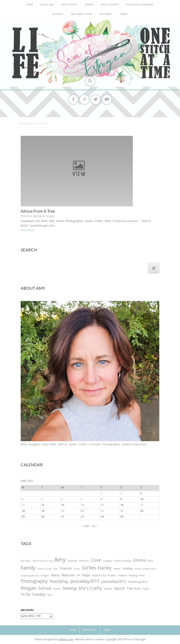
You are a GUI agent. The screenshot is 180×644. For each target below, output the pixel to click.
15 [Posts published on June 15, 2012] (102, 505)
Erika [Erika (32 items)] (150, 561)
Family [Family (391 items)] (28, 569)
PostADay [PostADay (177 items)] (59, 582)
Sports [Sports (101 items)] (119, 589)
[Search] (154, 268)
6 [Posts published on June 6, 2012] (62, 499)
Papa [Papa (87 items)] (86, 576)
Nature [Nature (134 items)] (68, 576)
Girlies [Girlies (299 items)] (89, 569)
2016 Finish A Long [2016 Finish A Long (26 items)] (43, 561)
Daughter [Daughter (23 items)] (108, 561)
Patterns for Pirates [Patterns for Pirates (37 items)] (104, 576)
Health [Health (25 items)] (117, 569)
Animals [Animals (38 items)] (73, 561)
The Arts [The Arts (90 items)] (134, 589)
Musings (58, 14)
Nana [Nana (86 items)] (55, 576)
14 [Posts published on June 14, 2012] (82, 505)
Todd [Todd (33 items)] (145, 589)
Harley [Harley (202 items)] (105, 569)
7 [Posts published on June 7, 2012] (82, 499)
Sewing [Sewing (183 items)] (70, 589)
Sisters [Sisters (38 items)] (108, 589)
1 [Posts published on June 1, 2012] (101, 494)
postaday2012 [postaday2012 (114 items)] (114, 582)
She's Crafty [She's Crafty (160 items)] (90, 589)
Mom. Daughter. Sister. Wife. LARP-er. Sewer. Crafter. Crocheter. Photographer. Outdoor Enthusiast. (84, 445)
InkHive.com (66, 640)
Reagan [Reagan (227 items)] (29, 589)
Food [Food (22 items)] (56, 569)
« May (86, 526)
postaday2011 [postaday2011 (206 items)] (85, 582)
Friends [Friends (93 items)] (66, 569)
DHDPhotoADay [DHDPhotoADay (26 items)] (123, 561)
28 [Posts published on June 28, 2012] (82, 517)
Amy (52, 216)
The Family (106, 14)
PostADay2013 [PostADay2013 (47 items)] (138, 582)
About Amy (47, 5)
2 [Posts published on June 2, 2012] (121, 494)
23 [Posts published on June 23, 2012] (122, 511)
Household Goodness (140, 5)
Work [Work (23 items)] (50, 595)
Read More (28, 230)
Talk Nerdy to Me (81, 14)
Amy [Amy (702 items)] (60, 561)
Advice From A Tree (38, 211)
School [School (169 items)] (45, 589)
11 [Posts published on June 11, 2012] (23, 505)
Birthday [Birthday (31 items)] (84, 561)
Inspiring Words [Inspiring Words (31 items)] (30, 576)
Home (30, 5)
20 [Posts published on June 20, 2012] (63, 511)
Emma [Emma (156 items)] (139, 561)
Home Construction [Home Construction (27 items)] (145, 569)
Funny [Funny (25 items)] (77, 569)
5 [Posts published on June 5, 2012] (42, 499)
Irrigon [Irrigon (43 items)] (45, 576)
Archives (27, 610)
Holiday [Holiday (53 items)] (127, 569)
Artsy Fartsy (69, 5)
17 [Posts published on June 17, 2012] (142, 505)
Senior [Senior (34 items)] (57, 589)
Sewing (89, 5)
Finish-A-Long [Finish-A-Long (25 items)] (44, 569)
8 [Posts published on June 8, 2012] (101, 499)
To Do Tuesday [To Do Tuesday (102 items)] (33, 595)
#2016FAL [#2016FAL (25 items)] (26, 561)
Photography (110, 5)
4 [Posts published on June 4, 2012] (22, 499)
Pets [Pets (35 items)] (142, 576)
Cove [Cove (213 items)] (96, 561)
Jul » (95, 526)
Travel (124, 14)
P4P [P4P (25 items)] (78, 576)
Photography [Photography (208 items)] (34, 582)
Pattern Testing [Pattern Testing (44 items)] (128, 576)
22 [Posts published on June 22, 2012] (102, 511)
